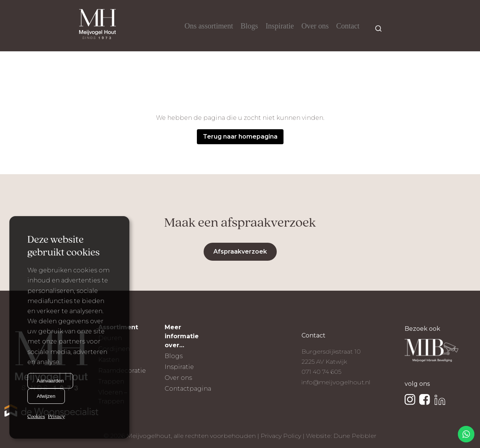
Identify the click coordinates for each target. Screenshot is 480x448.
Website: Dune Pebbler (341, 436)
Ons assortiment (209, 26)
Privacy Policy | (283, 436)
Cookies (36, 417)
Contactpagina (188, 389)
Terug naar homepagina (240, 137)
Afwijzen (46, 396)
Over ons (315, 26)
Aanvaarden (50, 381)
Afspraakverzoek (240, 252)
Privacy (56, 417)
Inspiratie (280, 26)
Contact (348, 26)
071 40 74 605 (321, 372)
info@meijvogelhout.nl (336, 382)
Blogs (249, 26)
